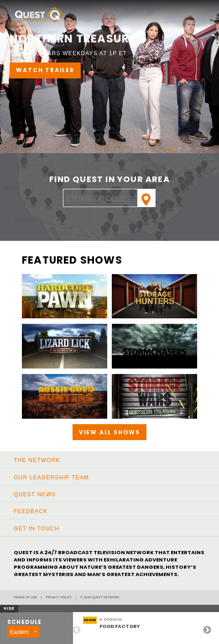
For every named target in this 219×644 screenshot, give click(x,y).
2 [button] (175, 145)
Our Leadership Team (51, 478)
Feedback (31, 511)
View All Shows (109, 432)
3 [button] (184, 145)
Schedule (25, 622)
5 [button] (203, 145)
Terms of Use (26, 597)
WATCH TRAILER (45, 70)
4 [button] (193, 145)
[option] (109, 77)
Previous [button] (77, 630)
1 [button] (166, 145)
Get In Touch (36, 529)
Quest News (35, 494)
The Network (37, 460)
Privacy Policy (59, 597)
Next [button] (207, 630)
